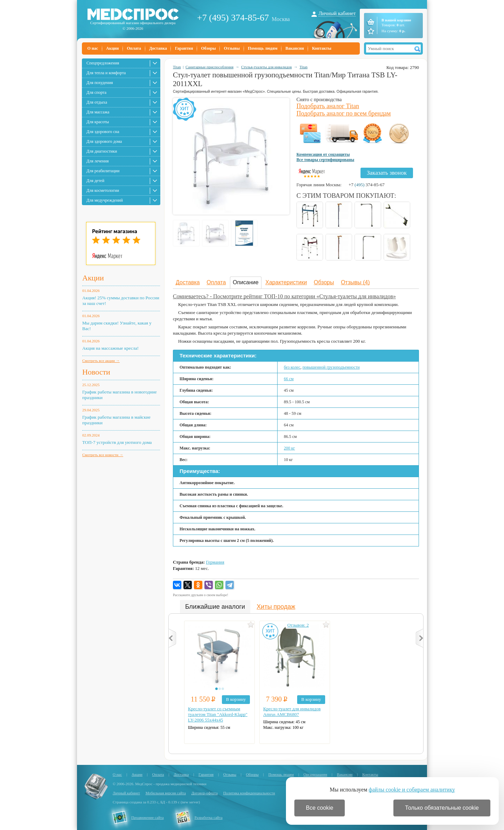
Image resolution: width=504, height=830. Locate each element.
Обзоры (208, 48)
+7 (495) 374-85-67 (233, 18)
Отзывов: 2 (298, 625)
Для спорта (96, 92)
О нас (93, 48)
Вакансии (295, 48)
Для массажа (98, 112)
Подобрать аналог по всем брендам (344, 113)
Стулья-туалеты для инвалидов (267, 67)
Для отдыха (97, 102)
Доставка (158, 48)
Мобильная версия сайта (166, 793)
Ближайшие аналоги (215, 607)
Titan (177, 67)
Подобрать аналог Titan (328, 106)
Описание (246, 282)
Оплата (134, 48)
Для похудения (100, 83)
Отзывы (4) (355, 282)
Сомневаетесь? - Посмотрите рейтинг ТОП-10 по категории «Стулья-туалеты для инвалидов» (284, 296)
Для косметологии (103, 190)
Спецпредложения (103, 63)
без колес (292, 367)
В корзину (236, 699)
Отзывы (232, 48)
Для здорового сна (103, 132)
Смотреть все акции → (101, 361)
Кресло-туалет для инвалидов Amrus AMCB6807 (292, 712)
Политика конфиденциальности (249, 793)
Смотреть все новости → (103, 455)
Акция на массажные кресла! (110, 348)
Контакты (321, 48)
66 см (289, 379)
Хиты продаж (276, 607)
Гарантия (184, 48)
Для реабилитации (103, 171)
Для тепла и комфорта (106, 73)
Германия (215, 562)
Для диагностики (102, 151)
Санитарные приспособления (209, 67)
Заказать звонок (387, 173)
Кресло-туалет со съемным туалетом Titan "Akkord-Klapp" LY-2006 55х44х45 (218, 714)
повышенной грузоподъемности (331, 367)
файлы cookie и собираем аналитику (412, 790)
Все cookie (320, 808)
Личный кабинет (337, 13)
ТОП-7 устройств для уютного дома (117, 442)
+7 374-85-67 (367, 185)
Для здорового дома (104, 141)
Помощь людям (263, 48)
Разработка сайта (209, 817)
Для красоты (98, 122)
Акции (112, 48)
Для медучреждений (105, 200)
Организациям (315, 774)
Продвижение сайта (148, 817)
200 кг (289, 448)
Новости (96, 372)
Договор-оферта (205, 793)
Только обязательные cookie (442, 808)
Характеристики (286, 282)
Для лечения (97, 161)
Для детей (95, 181)
